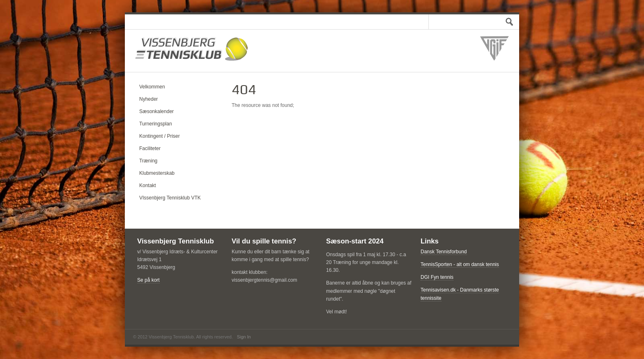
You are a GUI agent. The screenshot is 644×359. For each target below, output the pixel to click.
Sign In (244, 337)
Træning (148, 161)
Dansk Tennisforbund (444, 252)
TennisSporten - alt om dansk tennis (460, 264)
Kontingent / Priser (160, 136)
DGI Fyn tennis (437, 277)
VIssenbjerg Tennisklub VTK (170, 198)
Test (507, 22)
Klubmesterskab (157, 173)
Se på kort (148, 280)
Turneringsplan (156, 124)
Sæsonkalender (156, 111)
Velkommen (152, 87)
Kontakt (148, 185)
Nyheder (148, 99)
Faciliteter (150, 148)
